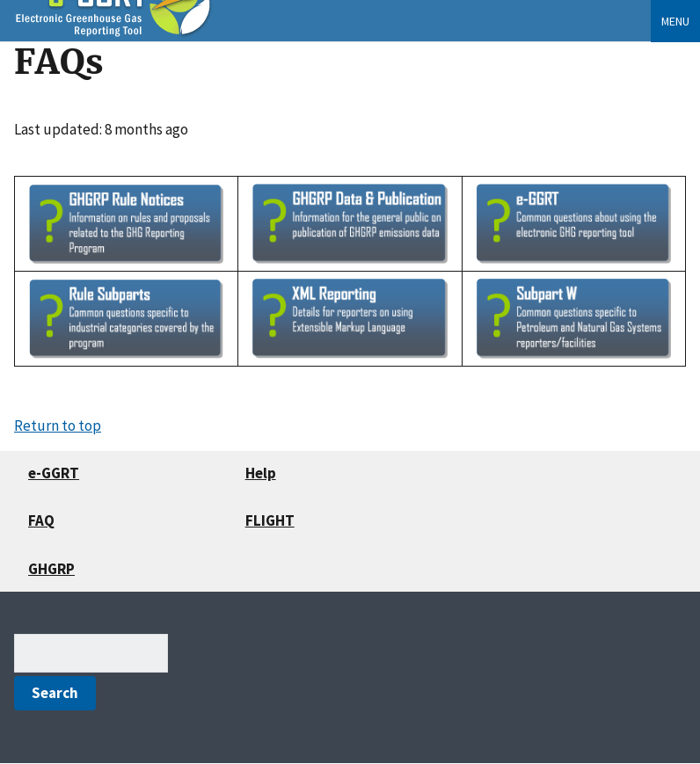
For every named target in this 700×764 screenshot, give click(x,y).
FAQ (41, 520)
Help (261, 473)
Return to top (58, 426)
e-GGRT (54, 473)
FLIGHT (270, 520)
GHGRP (51, 569)
